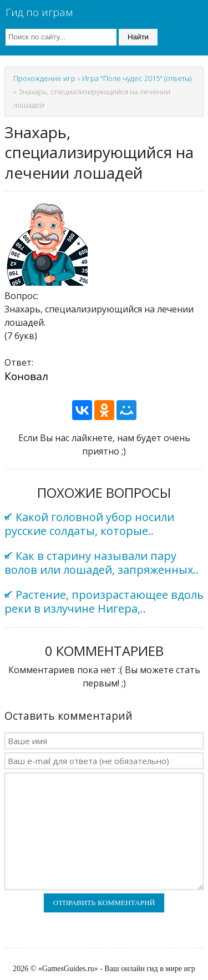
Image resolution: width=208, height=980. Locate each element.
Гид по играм (39, 12)
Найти (138, 37)
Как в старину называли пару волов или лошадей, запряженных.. (102, 563)
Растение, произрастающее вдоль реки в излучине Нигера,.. (104, 602)
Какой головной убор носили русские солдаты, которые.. (89, 524)
